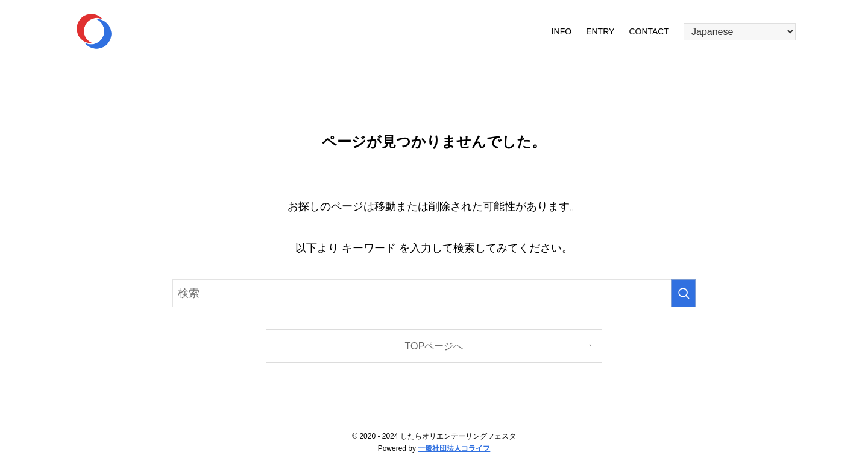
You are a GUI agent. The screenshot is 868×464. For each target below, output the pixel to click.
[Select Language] (740, 32)
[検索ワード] (434, 293)
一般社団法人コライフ (454, 448)
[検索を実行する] (684, 293)
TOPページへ (434, 346)
